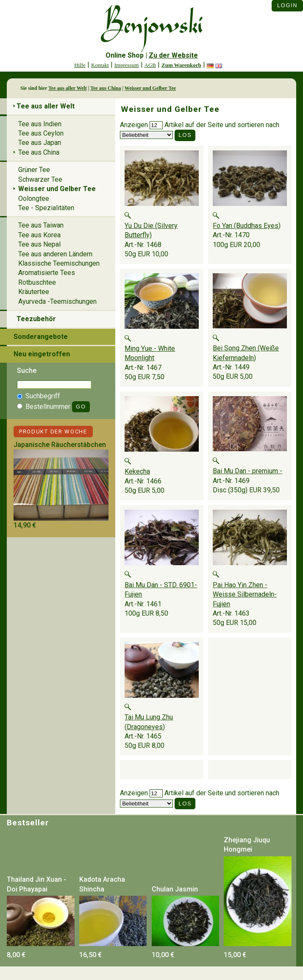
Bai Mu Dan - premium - (247, 471)
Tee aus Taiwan (41, 225)
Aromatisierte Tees (47, 273)
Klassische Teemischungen (59, 263)
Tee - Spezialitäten (46, 208)
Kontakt (100, 65)
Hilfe (80, 65)
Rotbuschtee (37, 282)
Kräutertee (34, 292)
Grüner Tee (34, 170)
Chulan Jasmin (175, 889)
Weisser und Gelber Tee (150, 88)
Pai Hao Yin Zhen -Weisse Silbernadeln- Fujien (245, 594)
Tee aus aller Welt (68, 88)
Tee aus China (106, 88)
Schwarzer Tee (40, 179)
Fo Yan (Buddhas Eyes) (247, 226)
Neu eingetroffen (42, 354)
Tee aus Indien (40, 124)
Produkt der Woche (53, 432)
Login (287, 5)
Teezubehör (36, 319)
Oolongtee (34, 198)
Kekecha (137, 471)
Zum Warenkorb (181, 65)
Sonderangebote (41, 337)
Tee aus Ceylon (41, 133)
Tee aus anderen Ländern (55, 254)
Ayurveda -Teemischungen (57, 301)
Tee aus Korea (39, 235)
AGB (150, 65)
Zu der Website (173, 55)
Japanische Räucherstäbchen (60, 445)
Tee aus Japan (40, 143)
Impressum (127, 65)
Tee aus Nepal (39, 244)
